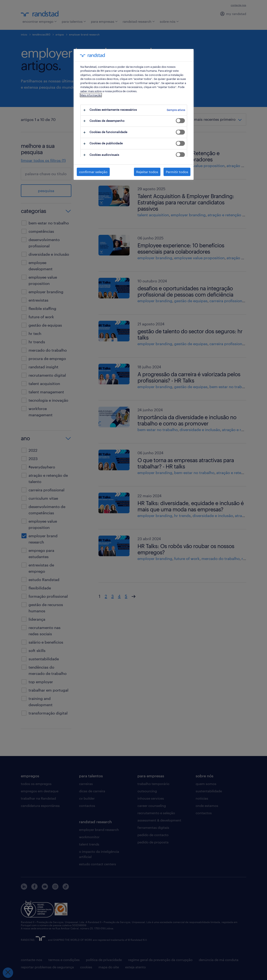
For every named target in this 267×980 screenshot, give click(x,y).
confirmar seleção (93, 172)
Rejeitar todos (147, 172)
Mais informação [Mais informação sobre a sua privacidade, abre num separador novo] (91, 95)
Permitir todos (177, 172)
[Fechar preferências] (8, 973)
